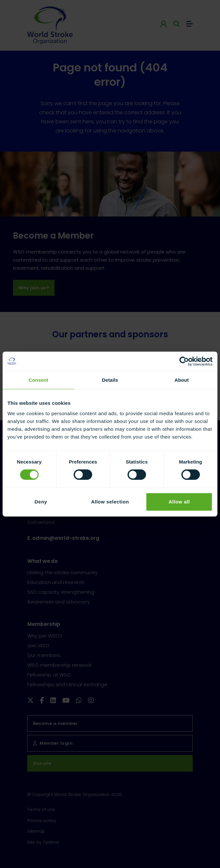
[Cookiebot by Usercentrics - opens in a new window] (184, 361)
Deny (41, 502)
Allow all (179, 502)
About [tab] (182, 380)
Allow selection (110, 502)
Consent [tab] (38, 380)
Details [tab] (110, 380)
